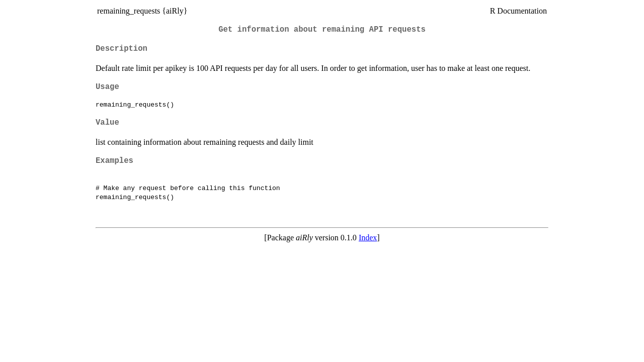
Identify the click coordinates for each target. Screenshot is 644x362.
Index (368, 238)
